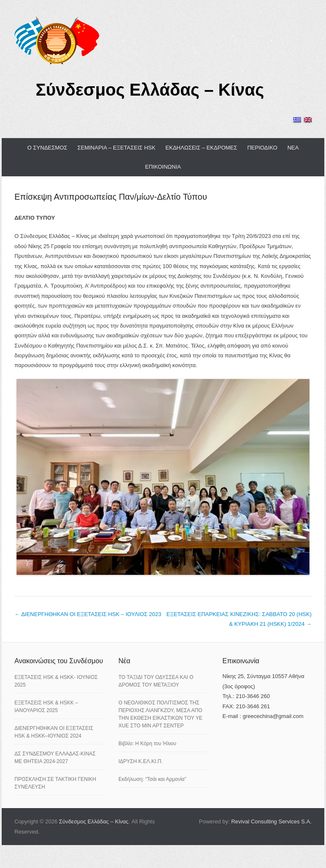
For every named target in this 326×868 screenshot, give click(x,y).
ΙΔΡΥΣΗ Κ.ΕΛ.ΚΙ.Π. (141, 761)
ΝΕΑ (293, 148)
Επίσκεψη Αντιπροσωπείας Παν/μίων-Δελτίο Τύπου (111, 197)
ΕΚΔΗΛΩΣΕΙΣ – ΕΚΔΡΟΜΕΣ (201, 148)
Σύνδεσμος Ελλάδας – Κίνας (150, 90)
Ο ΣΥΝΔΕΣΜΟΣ (47, 148)
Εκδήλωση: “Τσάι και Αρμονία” (152, 779)
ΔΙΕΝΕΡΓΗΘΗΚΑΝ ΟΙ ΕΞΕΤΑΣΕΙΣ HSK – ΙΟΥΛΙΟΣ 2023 (88, 614)
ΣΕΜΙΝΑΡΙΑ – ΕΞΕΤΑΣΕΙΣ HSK (116, 148)
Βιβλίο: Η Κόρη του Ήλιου (147, 744)
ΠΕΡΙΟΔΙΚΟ (262, 148)
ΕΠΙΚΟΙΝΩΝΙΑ (163, 167)
